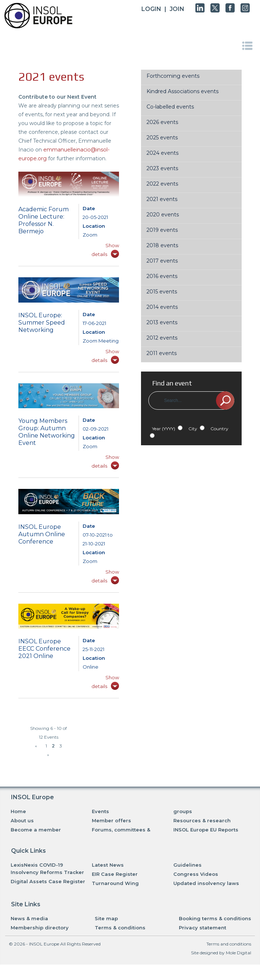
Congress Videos (196, 874)
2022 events (162, 184)
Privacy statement (203, 928)
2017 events (162, 261)
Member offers (111, 820)
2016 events (162, 276)
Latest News (108, 865)
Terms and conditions (229, 944)
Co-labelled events (170, 107)
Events (100, 811)
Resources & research (202, 820)
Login (151, 9)
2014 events (162, 307)
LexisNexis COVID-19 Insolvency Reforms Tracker (47, 869)
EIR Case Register (115, 874)
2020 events (163, 215)
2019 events (162, 230)
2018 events (162, 245)
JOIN (177, 9)
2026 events (162, 122)
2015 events (162, 292)
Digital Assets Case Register (48, 881)
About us (22, 820)
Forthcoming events (173, 76)
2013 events (162, 322)
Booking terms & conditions (215, 918)
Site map (106, 918)
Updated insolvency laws (206, 883)
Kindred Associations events (183, 91)
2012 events (162, 338)
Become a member (36, 830)
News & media (29, 918)
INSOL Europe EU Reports (206, 830)
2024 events (162, 153)
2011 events (162, 353)
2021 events (162, 199)
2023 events (162, 168)
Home (18, 811)
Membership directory (40, 928)
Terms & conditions (120, 928)
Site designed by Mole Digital (221, 953)
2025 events (162, 138)
